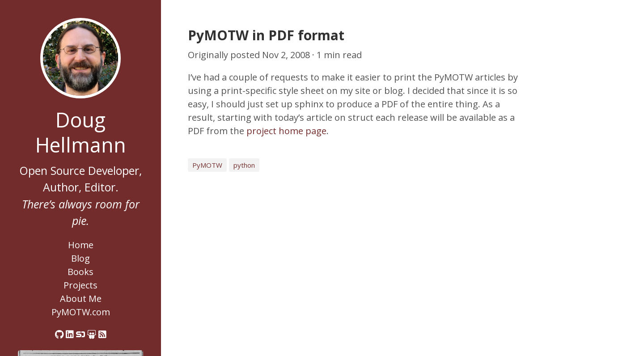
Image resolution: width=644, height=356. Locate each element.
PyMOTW (207, 165)
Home (81, 245)
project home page (286, 131)
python (244, 165)
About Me (81, 299)
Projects (80, 285)
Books (80, 272)
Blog (80, 258)
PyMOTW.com (81, 312)
